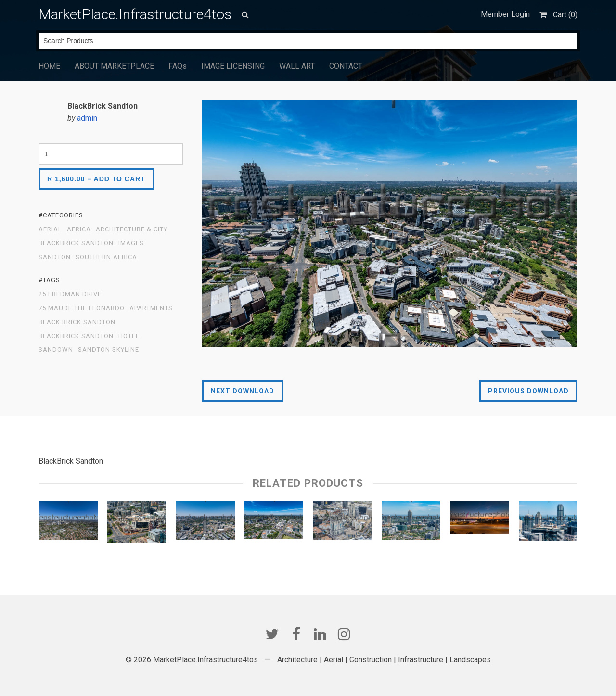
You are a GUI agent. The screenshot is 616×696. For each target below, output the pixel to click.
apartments (151, 308)
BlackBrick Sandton (76, 243)
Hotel (129, 336)
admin (87, 118)
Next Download (243, 391)
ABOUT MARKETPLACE (114, 66)
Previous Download (528, 391)
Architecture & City (132, 229)
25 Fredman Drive (70, 294)
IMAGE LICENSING (233, 66)
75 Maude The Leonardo (82, 308)
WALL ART (297, 66)
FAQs (178, 66)
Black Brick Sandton (77, 322)
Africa (79, 229)
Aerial (50, 229)
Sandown (56, 350)
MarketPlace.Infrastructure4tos (135, 14)
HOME (49, 66)
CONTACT (346, 66)
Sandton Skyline (109, 350)
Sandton (55, 257)
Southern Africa (106, 257)
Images (131, 243)
